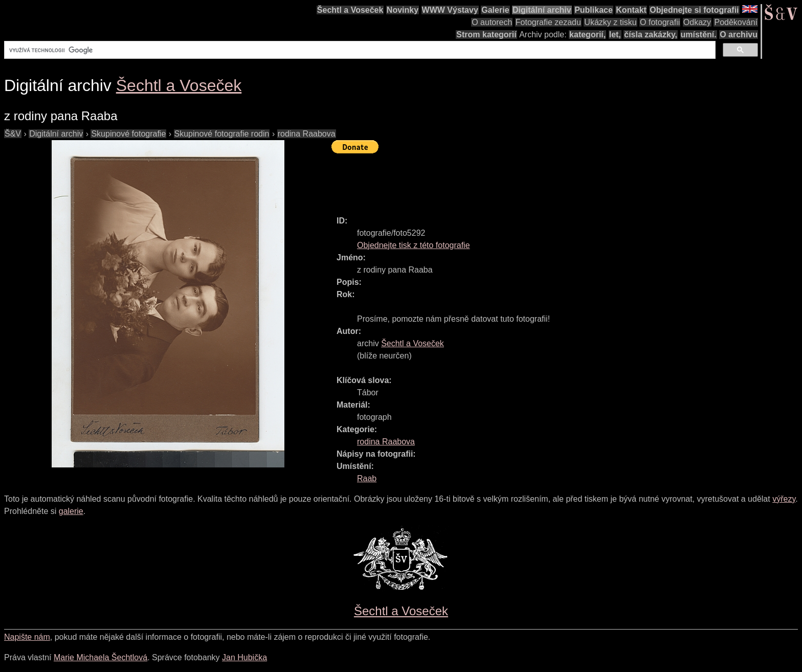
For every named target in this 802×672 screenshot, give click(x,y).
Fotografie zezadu (548, 22)
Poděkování (736, 22)
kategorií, (587, 35)
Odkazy (697, 22)
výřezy (784, 499)
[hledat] (359, 50)
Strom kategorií (486, 35)
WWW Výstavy (450, 10)
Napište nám (27, 637)
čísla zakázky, (651, 35)
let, (615, 35)
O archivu (739, 35)
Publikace (594, 10)
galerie (71, 511)
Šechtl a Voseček (350, 10)
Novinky (403, 10)
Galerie (495, 10)
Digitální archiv (542, 10)
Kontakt (631, 10)
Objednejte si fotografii (694, 10)
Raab (367, 478)
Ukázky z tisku (610, 22)
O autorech (492, 22)
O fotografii (660, 22)
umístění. (699, 35)
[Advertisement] (518, 180)
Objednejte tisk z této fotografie (414, 245)
